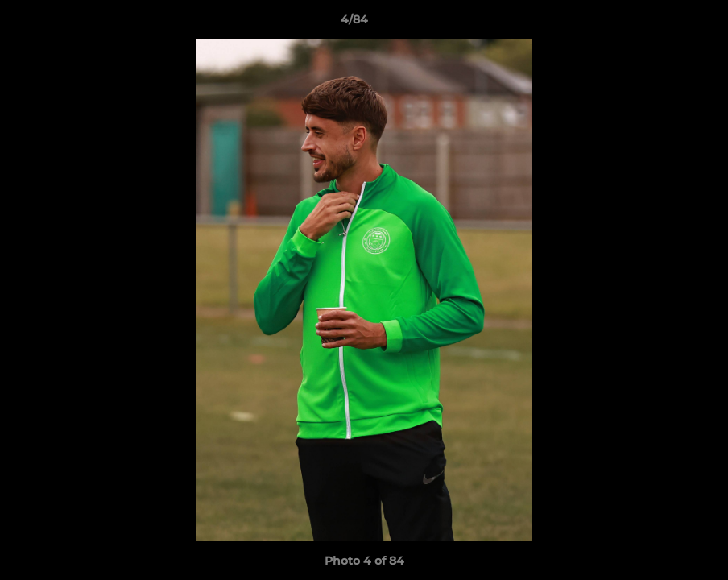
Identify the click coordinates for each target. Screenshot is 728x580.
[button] (660, 23)
